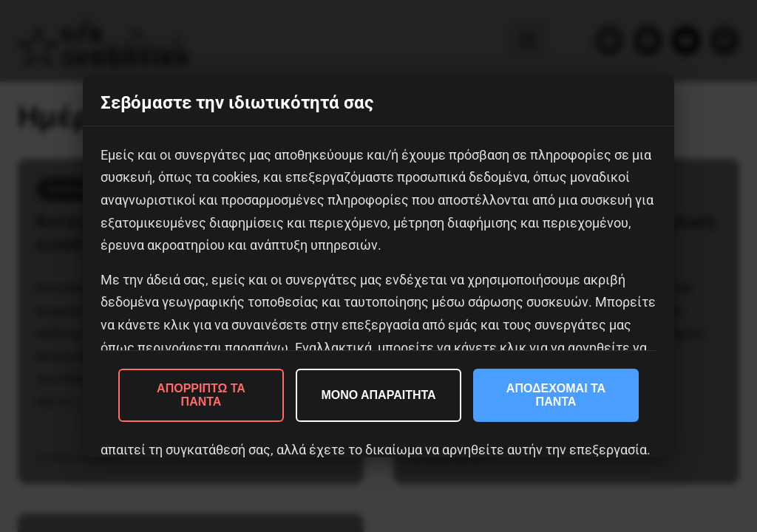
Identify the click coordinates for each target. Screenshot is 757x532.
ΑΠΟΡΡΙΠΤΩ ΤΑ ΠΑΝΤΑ (201, 395)
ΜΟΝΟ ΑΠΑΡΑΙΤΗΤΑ (378, 395)
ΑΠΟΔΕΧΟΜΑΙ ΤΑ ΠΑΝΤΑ (556, 395)
